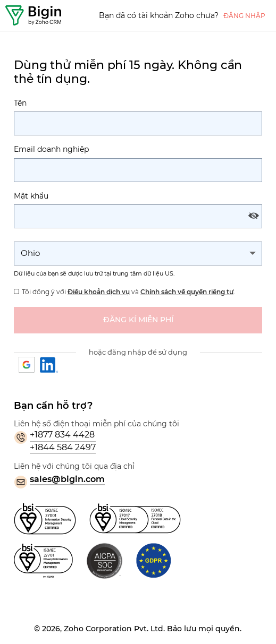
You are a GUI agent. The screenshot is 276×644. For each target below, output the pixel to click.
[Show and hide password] (254, 216)
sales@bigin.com (67, 479)
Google (27, 365)
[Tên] (138, 123)
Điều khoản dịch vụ (99, 292)
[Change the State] (138, 254)
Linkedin (49, 365)
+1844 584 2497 (63, 447)
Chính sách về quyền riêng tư (187, 292)
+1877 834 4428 (62, 435)
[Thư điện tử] (138, 170)
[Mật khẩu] (138, 216)
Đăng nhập (244, 16)
